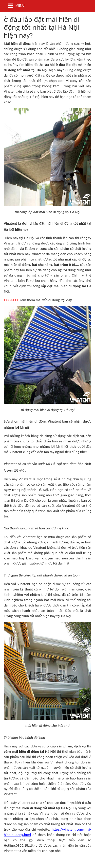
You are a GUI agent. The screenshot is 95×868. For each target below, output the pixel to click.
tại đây (66, 300)
